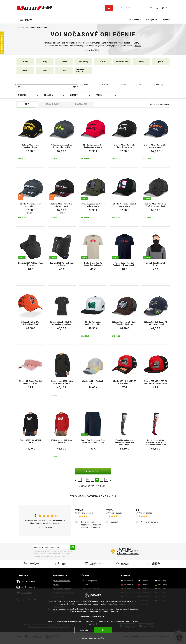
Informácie (134, 20)
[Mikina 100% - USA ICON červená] (62, 434)
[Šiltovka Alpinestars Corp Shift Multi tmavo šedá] (156, 197)
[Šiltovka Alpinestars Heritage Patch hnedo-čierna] (124, 315)
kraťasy (64, 62)
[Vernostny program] (124, 564)
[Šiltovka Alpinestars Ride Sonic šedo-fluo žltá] (62, 138)
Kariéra (85, 585)
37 (93, 480)
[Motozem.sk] (127, 581)
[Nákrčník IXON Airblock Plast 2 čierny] (30, 256)
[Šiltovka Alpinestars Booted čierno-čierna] (124, 197)
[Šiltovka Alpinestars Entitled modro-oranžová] (156, 138)
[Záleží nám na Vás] (154, 564)
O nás (56, 585)
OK (103, 630)
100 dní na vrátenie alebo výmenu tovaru (128, 551)
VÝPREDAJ (102, 486)
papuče (161, 62)
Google (88, 601)
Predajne (150, 20)
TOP (27, 104)
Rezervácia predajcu (90, 581)
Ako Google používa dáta (108, 611)
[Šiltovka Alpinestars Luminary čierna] (30, 138)
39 (102, 480)
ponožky (25, 70)
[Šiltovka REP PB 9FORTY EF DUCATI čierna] (124, 374)
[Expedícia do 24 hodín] (32, 564)
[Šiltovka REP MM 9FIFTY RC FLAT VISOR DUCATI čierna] (156, 374)
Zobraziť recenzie (45, 527)
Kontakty (166, 20)
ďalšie (110, 480)
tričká (64, 70)
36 (88, 480)
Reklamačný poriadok (62, 581)
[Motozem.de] (161, 585)
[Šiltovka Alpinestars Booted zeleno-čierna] (93, 197)
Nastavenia (83, 630)
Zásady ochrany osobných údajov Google (53, 553)
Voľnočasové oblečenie (40, 27)
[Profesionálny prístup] (93, 564)
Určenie (22, 95)
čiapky (45, 62)
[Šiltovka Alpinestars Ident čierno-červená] (62, 197)
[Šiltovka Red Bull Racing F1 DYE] (93, 374)
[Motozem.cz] (144, 581)
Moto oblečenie (24, 27)
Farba (99, 95)
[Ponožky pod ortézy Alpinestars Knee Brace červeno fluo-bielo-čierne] (156, 434)
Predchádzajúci (76, 480)
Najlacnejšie (52, 104)
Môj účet (128, 8)
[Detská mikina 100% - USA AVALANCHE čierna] (62, 374)
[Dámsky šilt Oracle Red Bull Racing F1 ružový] (30, 374)
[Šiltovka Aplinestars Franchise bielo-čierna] (93, 315)
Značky (74, 95)
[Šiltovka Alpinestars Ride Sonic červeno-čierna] (93, 138)
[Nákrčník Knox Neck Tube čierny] (156, 256)
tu (103, 638)
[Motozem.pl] (161, 581)
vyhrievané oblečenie (80, 70)
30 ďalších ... (93, 471)
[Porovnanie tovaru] (151, 8)
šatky (45, 70)
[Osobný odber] (62, 564)
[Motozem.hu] (128, 585)
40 (106, 480)
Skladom (49, 95)
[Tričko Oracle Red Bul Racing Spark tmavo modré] (124, 256)
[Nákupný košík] (164, 8)
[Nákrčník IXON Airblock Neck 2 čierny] (62, 256)
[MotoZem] (34, 8)
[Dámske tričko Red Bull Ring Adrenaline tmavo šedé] (62, 315)
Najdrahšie (81, 104)
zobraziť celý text (92, 50)
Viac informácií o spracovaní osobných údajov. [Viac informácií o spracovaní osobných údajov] (50, 557)
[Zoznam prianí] (157, 8)
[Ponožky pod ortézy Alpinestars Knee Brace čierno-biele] (124, 434)
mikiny (141, 62)
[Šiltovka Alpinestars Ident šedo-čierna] (30, 197)
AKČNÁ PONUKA (87, 486)
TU (96, 624)
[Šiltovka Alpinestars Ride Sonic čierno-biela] (124, 138)
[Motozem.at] (144, 585)
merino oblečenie (122, 62)
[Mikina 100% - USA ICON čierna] (30, 434)
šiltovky (103, 62)
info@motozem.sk (28, 587)
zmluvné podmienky (64, 553)
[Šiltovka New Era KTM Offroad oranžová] (30, 315)
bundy (25, 62)
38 (97, 480)
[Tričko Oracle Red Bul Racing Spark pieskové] (93, 256)
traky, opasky (83, 62)
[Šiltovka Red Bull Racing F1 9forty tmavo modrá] (156, 315)
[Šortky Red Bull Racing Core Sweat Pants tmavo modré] (93, 434)
